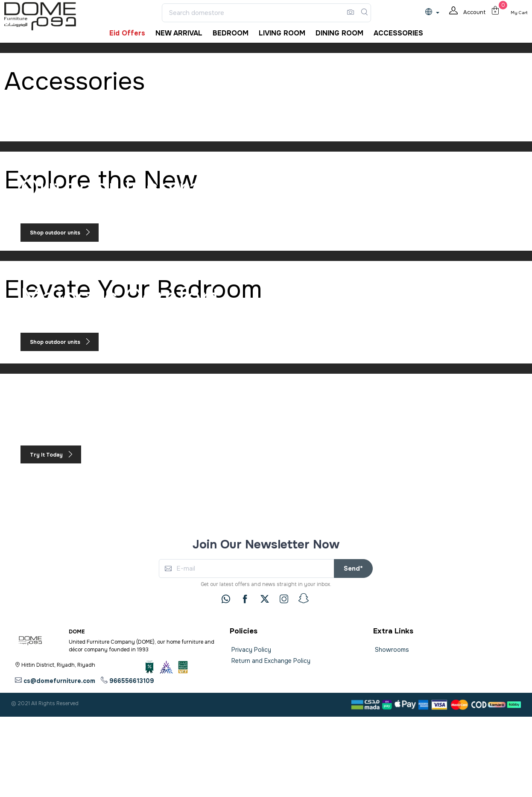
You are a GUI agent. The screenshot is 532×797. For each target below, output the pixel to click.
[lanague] (434, 13)
